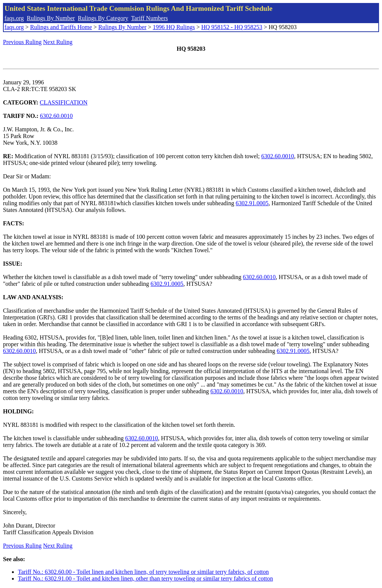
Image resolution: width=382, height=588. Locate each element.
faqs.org (14, 18)
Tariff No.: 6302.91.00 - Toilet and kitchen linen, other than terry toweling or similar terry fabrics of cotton (145, 578)
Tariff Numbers (149, 18)
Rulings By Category (103, 18)
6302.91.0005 (252, 203)
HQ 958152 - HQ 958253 (232, 27)
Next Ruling (58, 42)
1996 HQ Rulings (174, 27)
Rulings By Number (51, 18)
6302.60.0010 (56, 116)
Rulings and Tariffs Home (61, 27)
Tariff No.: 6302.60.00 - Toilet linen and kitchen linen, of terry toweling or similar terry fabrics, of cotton (143, 572)
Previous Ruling (22, 42)
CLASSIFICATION (64, 102)
